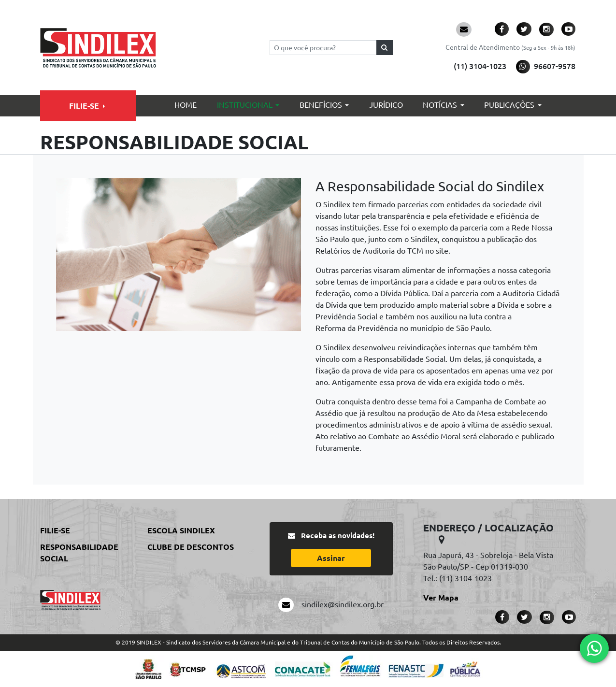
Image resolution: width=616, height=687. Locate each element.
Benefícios (321, 105)
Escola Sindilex (181, 530)
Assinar (331, 558)
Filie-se (84, 106)
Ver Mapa (441, 598)
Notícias (440, 105)
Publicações (509, 105)
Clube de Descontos (191, 547)
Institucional (245, 105)
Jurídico (386, 105)
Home (186, 105)
